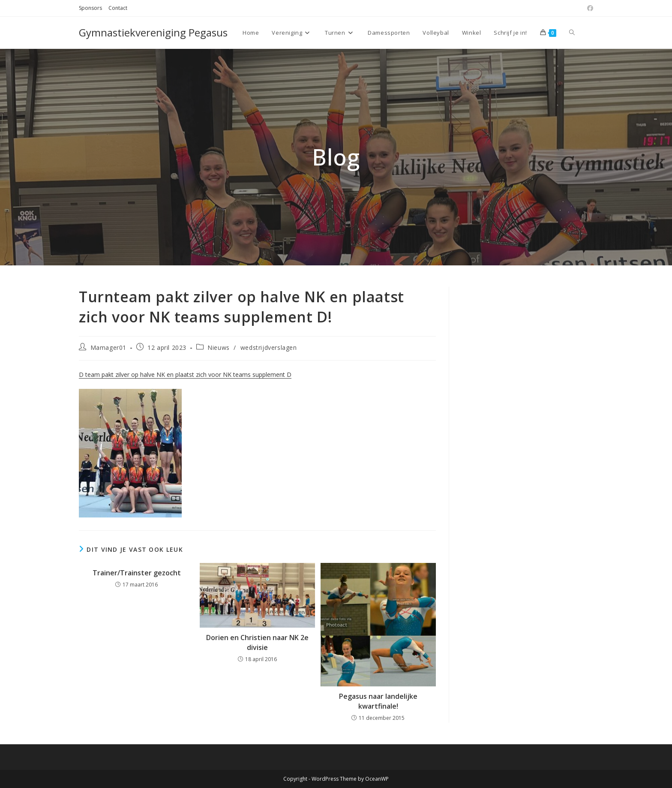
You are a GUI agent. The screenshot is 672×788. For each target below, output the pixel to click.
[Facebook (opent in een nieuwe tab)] (589, 8)
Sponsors (90, 8)
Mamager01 (108, 347)
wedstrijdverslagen (269, 347)
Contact (118, 8)
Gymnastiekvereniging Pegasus (153, 32)
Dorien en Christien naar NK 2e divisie (257, 642)
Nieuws (219, 347)
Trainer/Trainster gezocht (137, 573)
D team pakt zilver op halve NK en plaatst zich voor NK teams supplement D (185, 374)
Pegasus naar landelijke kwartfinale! (378, 701)
